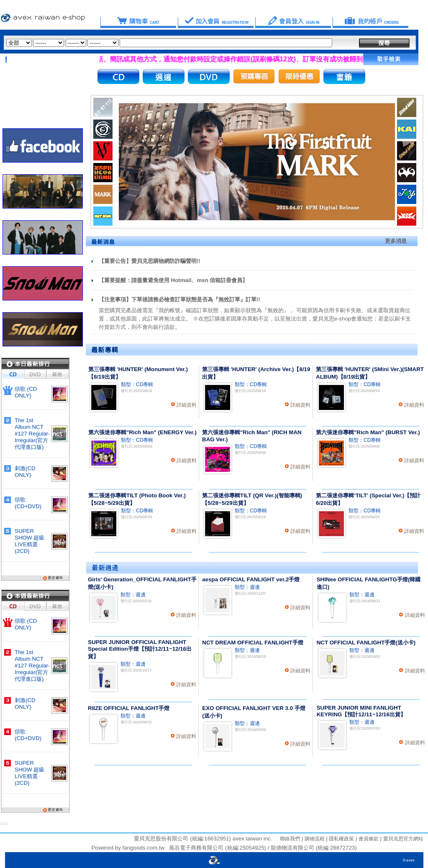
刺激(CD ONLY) (25, 472)
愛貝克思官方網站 (403, 839)
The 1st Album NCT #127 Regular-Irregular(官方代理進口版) (32, 434)
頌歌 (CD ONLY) (26, 392)
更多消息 (396, 241)
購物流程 (314, 839)
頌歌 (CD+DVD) (28, 503)
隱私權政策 (341, 839)
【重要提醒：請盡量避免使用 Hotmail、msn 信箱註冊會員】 (173, 280)
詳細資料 (187, 405)
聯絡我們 (290, 839)
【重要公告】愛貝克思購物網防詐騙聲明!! (150, 261)
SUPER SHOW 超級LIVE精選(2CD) (29, 541)
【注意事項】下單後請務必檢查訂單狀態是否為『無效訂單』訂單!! (179, 299)
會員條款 (368, 839)
